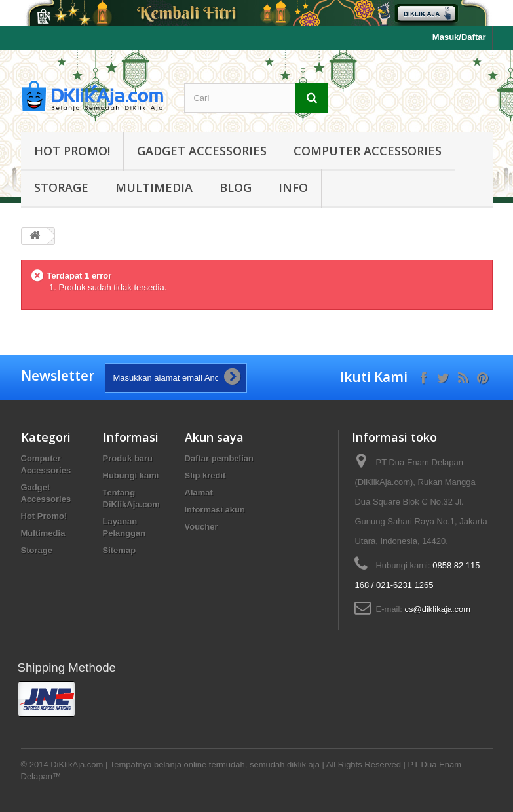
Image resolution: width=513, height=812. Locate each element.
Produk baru (128, 458)
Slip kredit (205, 475)
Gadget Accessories (202, 151)
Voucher (201, 527)
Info (293, 187)
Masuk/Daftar (459, 37)
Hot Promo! (72, 151)
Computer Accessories (368, 151)
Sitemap (120, 550)
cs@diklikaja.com (438, 609)
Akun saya (214, 437)
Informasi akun (215, 510)
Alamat (199, 493)
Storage (61, 187)
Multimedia (154, 187)
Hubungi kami (131, 475)
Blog (236, 187)
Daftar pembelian (219, 458)
